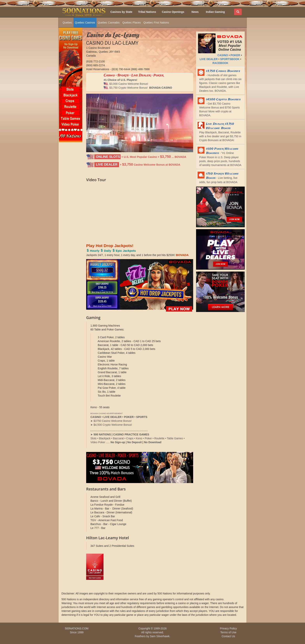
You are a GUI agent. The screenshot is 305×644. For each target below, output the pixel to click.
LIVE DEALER (209, 59)
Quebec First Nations (156, 23)
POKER (235, 55)
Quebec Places (132, 23)
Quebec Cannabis (109, 23)
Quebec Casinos (85, 23)
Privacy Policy (228, 628)
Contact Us (228, 636)
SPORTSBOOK (230, 59)
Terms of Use (228, 632)
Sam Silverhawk (160, 636)
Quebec (67, 23)
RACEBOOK (220, 63)
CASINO (223, 55)
